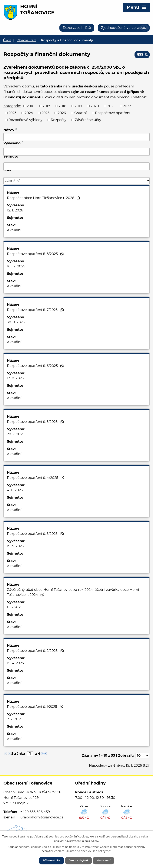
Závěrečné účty (88, 120)
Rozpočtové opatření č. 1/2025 (35, 707)
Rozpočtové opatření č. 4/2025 (36, 478)
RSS (142, 54)
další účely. (92, 841)
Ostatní (81, 113)
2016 (31, 106)
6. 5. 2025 (15, 607)
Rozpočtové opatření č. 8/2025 (35, 254)
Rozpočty (59, 120)
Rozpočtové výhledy (25, 120)
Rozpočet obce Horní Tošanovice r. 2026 (43, 198)
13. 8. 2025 (15, 378)
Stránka (18, 754)
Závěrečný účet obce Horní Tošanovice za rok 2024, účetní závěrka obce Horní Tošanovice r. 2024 (73, 592)
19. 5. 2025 (15, 546)
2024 (29, 113)
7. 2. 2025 (15, 719)
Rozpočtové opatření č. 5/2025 (35, 422)
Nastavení (103, 860)
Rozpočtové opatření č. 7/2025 (35, 310)
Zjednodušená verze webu (124, 28)
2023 (12, 113)
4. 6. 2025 (15, 490)
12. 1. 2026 (15, 210)
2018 (62, 106)
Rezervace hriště (77, 28)
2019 (78, 106)
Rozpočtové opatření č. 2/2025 (35, 651)
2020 (95, 106)
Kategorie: (12, 106)
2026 (62, 113)
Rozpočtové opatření (113, 113)
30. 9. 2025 (16, 322)
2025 (45, 113)
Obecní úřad (26, 40)
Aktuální (14, 230)
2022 (127, 106)
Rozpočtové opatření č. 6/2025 (35, 366)
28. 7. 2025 (16, 434)
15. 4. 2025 (15, 663)
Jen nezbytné (78, 860)
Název (9, 130)
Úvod (7, 40)
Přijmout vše (52, 860)
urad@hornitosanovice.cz (42, 817)
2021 (111, 106)
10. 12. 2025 (16, 266)
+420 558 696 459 (35, 812)
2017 (46, 106)
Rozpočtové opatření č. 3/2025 (35, 534)
